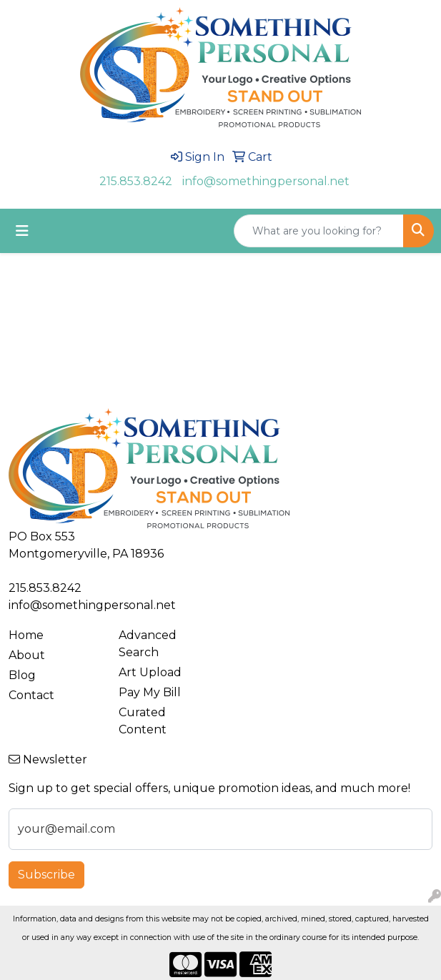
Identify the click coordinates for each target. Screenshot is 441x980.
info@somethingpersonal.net (266, 181)
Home (26, 635)
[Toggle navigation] (22, 231)
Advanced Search (148, 644)
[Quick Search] (319, 231)
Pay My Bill (150, 692)
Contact (31, 695)
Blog (22, 675)
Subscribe (46, 875)
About (27, 655)
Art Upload (150, 672)
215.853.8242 (136, 181)
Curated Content (143, 721)
